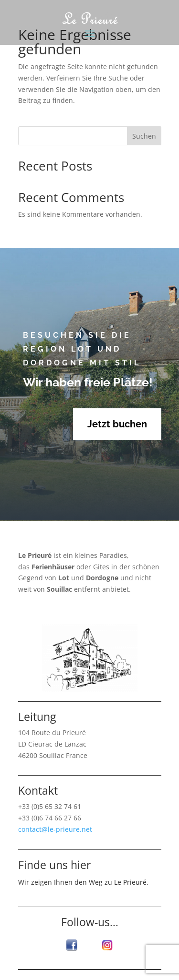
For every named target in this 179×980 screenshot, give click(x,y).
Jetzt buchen (117, 424)
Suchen (144, 136)
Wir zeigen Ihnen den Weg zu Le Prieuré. (83, 882)
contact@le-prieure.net (55, 829)
